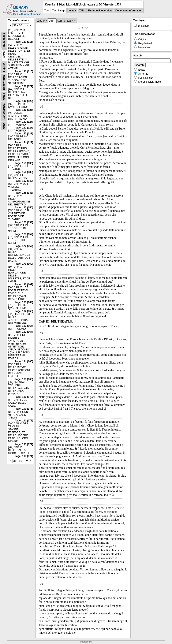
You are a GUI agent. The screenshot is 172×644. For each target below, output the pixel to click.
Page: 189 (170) (24, 397)
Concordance (4, 111)
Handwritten (4, 83)
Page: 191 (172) (24, 421)
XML (82, 11)
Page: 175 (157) (24, 234)
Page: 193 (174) (24, 444)
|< (44, 21)
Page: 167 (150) (24, 208)
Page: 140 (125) (24, 101)
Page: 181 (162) (24, 302)
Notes (4, 96)
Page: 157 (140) (24, 181)
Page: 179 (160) (24, 264)
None (4, 126)
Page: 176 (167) (24, 246)
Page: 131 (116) (24, 42)
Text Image (59, 11)
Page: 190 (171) (24, 409)
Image (72, 11)
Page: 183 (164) (24, 326)
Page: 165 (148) (24, 193)
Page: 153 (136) (24, 163)
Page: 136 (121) (24, 86)
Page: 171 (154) (24, 222)
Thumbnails (4, 40)
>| (75, 21)
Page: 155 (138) (24, 172)
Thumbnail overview (100, 11)
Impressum (86, 642)
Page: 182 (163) (24, 311)
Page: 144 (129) (24, 142)
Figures (4, 67)
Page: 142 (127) (24, 122)
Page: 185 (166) (24, 379)
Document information (129, 11)
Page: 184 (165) (24, 361)
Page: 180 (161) (24, 284)
